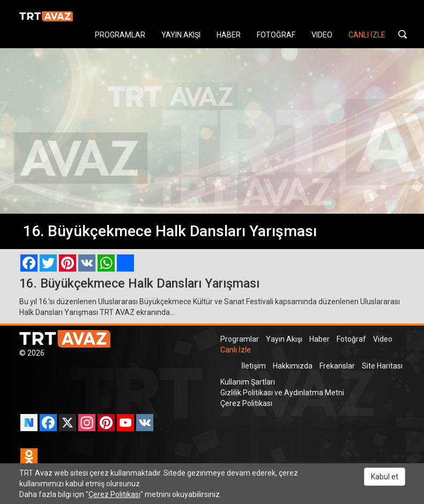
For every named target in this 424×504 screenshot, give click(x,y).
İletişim (254, 366)
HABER (229, 35)
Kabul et (385, 477)
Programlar (240, 339)
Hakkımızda (293, 366)
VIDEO (322, 35)
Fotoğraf (351, 339)
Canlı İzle (236, 350)
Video (383, 339)
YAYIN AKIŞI (181, 35)
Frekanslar (337, 366)
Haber (319, 339)
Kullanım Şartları (248, 382)
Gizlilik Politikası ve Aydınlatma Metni (282, 393)
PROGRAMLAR (120, 35)
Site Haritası (382, 366)
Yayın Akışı (284, 339)
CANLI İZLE (367, 35)
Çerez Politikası (246, 403)
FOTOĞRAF (276, 35)
